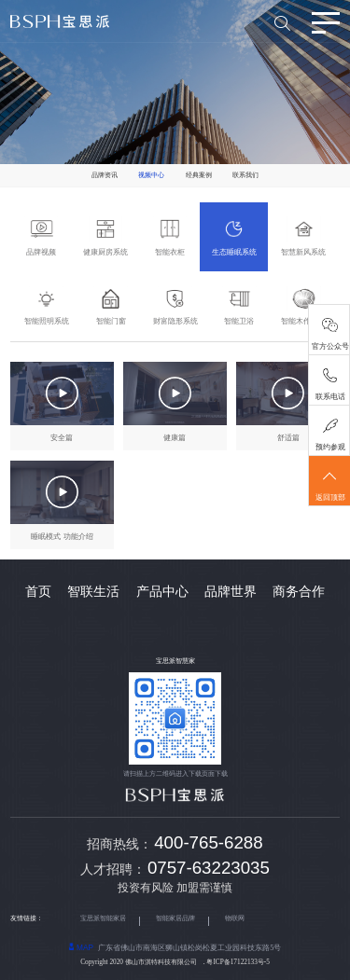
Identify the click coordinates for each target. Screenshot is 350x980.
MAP (81, 947)
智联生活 (93, 592)
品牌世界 (231, 592)
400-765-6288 (208, 842)
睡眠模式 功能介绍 (62, 537)
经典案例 (199, 175)
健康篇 (175, 438)
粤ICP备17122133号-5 (238, 962)
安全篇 (62, 438)
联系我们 (245, 175)
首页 (38, 592)
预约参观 (330, 447)
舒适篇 (288, 438)
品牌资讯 (105, 175)
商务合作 (299, 592)
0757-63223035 (209, 868)
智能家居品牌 (175, 918)
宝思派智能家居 (103, 918)
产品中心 (162, 592)
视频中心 (151, 175)
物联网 (235, 918)
